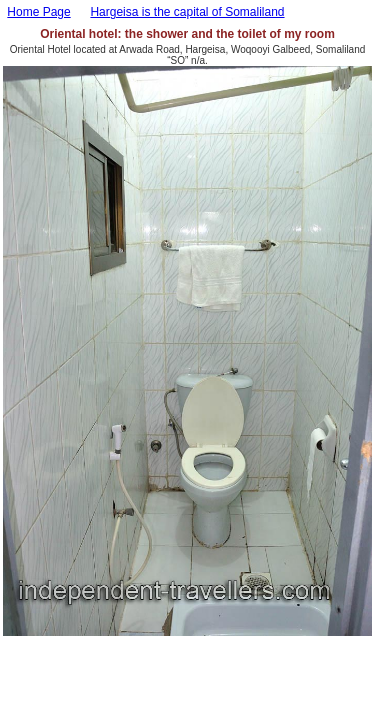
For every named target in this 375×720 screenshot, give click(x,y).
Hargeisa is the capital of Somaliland (187, 12)
